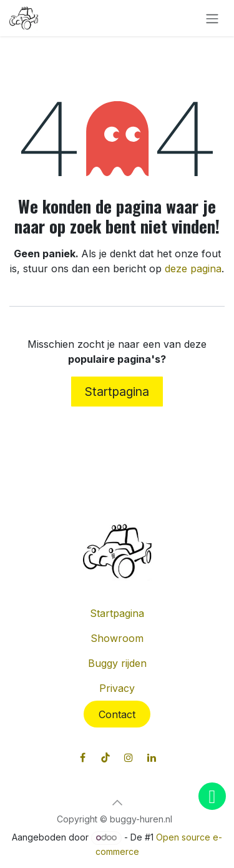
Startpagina (117, 392)
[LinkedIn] (152, 757)
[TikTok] (105, 757)
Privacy (117, 688)
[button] (117, 802)
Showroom (117, 638)
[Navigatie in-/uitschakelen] (212, 18)
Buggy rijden (117, 663)
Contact (117, 714)
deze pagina (193, 269)
